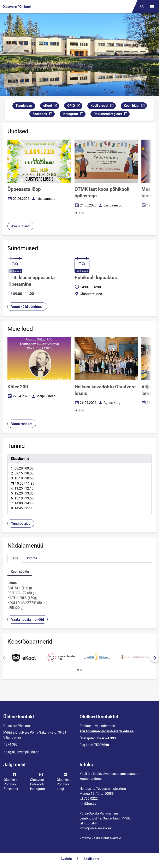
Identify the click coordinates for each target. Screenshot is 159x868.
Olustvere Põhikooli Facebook (11, 781)
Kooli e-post (103, 106)
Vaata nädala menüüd (28, 620)
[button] (76, 213)
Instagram (74, 114)
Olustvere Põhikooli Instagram (37, 781)
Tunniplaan (24, 106)
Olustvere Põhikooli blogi (64, 781)
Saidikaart (91, 859)
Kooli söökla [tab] (20, 572)
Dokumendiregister (111, 114)
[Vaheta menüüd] (152, 7)
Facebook (43, 114)
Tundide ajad (21, 524)
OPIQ (75, 106)
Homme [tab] (31, 558)
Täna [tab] (15, 558)
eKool (51, 106)
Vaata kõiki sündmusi (27, 307)
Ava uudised (20, 226)
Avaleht (66, 859)
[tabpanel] (79, 484)
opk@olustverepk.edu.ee (21, 752)
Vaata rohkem (22, 424)
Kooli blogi (135, 106)
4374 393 (11, 744)
